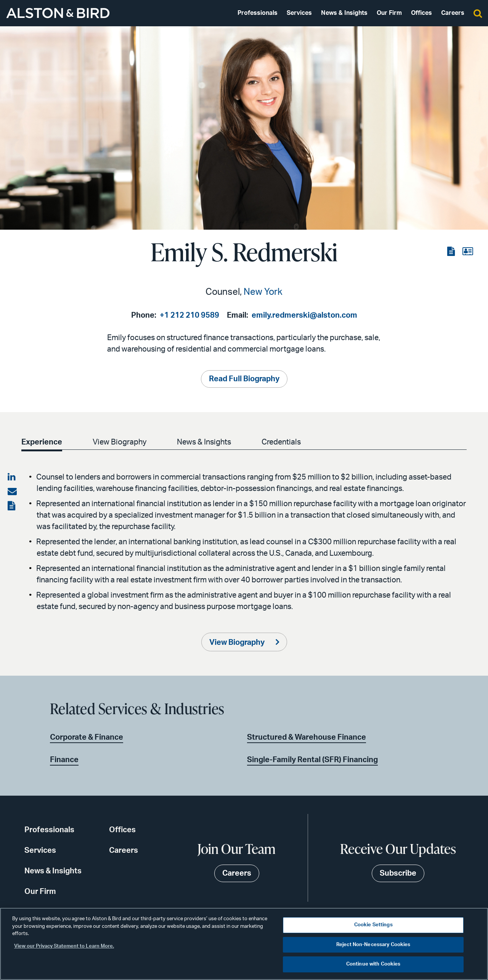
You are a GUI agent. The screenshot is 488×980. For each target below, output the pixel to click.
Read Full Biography (244, 379)
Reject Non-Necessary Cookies (373, 945)
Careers (453, 13)
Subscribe (398, 873)
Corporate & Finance (87, 737)
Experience (42, 442)
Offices (421, 13)
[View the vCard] (468, 252)
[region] (244, 944)
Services (299, 13)
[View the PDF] (452, 252)
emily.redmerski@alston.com (304, 315)
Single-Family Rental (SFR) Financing (312, 760)
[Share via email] (12, 492)
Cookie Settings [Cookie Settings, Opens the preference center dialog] (373, 925)
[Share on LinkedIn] (12, 477)
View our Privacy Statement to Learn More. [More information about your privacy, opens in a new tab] (64, 946)
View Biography (121, 442)
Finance (64, 760)
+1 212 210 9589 (189, 315)
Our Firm (389, 13)
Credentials (286, 442)
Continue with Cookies (373, 964)
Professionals (258, 13)
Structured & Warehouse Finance (307, 737)
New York (263, 292)
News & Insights (344, 13)
